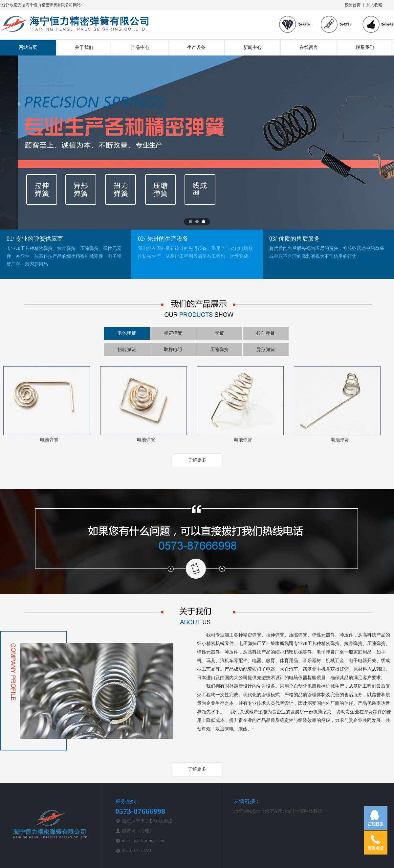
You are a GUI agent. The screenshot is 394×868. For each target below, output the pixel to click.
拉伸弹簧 (266, 333)
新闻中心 (252, 47)
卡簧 (219, 333)
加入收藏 (374, 5)
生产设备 (196, 47)
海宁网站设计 (248, 811)
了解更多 (197, 460)
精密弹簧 (173, 333)
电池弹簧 (127, 333)
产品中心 (140, 47)
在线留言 (309, 47)
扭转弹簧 (127, 350)
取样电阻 (173, 350)
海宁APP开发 (278, 811)
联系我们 (365, 47)
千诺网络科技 (309, 811)
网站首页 (28, 47)
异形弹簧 (266, 350)
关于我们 (84, 47)
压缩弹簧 (219, 350)
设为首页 (353, 5)
